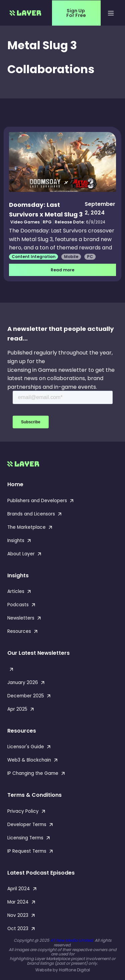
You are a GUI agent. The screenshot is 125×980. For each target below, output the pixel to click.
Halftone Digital (74, 970)
